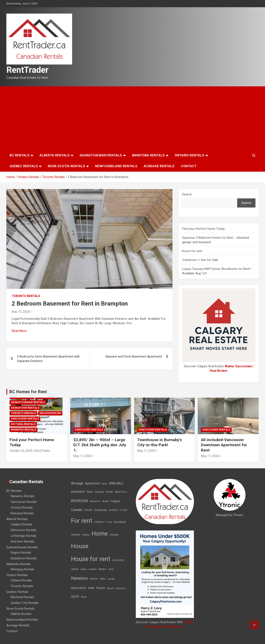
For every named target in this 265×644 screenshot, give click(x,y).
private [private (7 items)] (111, 579)
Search (187, 194)
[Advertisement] (133, 118)
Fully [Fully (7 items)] (109, 522)
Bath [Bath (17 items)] (90, 492)
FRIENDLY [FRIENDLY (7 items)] (100, 522)
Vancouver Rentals (25, 419)
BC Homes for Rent (28, 392)
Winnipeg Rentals (23, 430)
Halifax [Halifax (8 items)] (86, 535)
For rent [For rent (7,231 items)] (82, 521)
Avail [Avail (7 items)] (105, 484)
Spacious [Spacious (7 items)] (121, 588)
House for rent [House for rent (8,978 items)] (91, 559)
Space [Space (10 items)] (110, 588)
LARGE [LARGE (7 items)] (75, 569)
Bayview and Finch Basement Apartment (134, 356)
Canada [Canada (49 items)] (76, 510)
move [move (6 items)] (111, 569)
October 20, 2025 (21, 451)
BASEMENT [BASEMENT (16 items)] (78, 492)
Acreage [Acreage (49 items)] (77, 483)
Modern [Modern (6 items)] (103, 569)
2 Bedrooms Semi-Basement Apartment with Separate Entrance (48, 359)
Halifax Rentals (21, 614)
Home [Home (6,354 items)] (100, 534)
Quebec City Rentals (25, 603)
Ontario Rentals (189, 155)
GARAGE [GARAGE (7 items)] (76, 535)
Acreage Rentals (159, 166)
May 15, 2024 (21, 312)
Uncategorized (50, 413)
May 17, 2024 (82, 456)
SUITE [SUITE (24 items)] (75, 597)
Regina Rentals (21, 553)
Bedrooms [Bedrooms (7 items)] (95, 501)
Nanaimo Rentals (22, 496)
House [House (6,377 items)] (80, 546)
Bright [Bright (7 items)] (106, 501)
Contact (189, 166)
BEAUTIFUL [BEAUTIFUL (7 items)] (121, 492)
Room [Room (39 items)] (101, 588)
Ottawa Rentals (21, 580)
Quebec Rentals (24, 166)
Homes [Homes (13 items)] (114, 535)
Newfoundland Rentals (116, 166)
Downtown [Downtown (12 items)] (101, 510)
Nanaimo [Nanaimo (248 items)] (79, 578)
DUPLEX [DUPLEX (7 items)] (113, 510)
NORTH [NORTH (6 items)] (94, 579)
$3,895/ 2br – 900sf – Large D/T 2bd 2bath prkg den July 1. (100, 445)
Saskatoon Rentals (25, 408)
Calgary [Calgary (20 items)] (115, 501)
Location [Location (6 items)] (93, 569)
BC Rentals (20, 155)
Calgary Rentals (21, 524)
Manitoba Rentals (148, 155)
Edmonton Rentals (23, 530)
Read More (19, 331)
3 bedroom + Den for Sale (200, 260)
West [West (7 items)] (84, 597)
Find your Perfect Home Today (203, 229)
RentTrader (27, 70)
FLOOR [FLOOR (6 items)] (123, 510)
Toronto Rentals (26, 296)
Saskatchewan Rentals (101, 155)
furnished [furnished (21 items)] (120, 522)
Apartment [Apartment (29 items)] (93, 483)
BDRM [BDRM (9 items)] (109, 492)
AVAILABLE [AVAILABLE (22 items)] (116, 483)
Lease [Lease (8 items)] (83, 569)
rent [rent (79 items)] (91, 588)
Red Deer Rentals (22, 542)
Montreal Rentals (22, 597)
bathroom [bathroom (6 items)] (99, 492)
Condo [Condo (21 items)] (88, 510)
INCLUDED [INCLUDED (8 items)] (118, 560)
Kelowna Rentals (22, 513)
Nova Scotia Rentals (66, 166)
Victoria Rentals (23, 424)
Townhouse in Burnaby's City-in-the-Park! (160, 442)
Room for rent (192, 251)
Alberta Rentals (55, 155)
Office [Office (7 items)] (103, 579)
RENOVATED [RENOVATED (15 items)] (79, 588)
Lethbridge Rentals (24, 536)
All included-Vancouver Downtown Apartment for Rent (224, 445)
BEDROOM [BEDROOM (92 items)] (80, 501)
